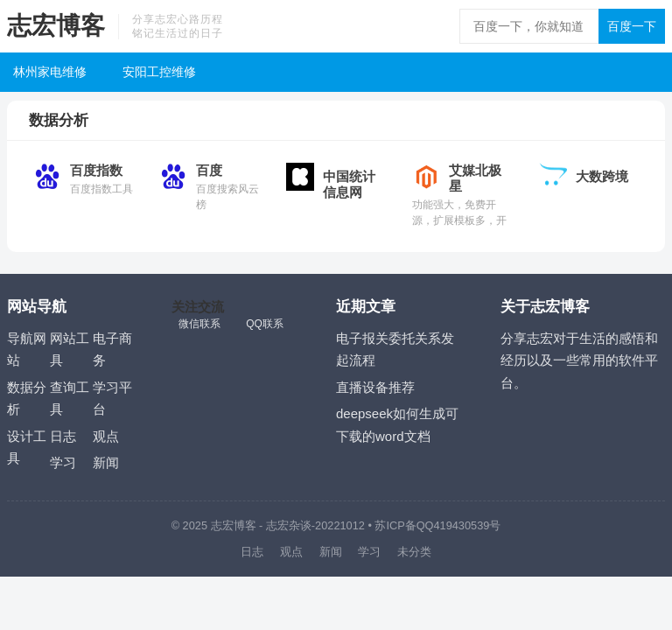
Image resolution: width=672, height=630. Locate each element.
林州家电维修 (50, 72)
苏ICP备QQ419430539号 (437, 525)
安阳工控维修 (159, 72)
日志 (63, 436)
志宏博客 (56, 26)
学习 (63, 462)
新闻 (106, 462)
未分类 (414, 552)
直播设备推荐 (375, 387)
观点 (106, 436)
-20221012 (338, 525)
